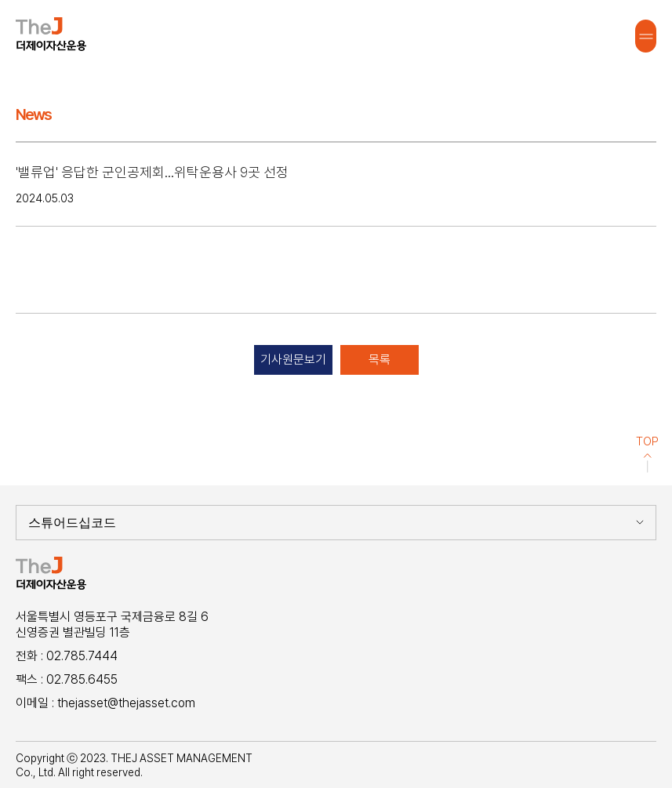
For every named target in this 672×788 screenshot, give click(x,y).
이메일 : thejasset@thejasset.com (105, 703)
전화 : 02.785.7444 (67, 656)
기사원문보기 (293, 360)
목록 (380, 360)
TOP (647, 454)
